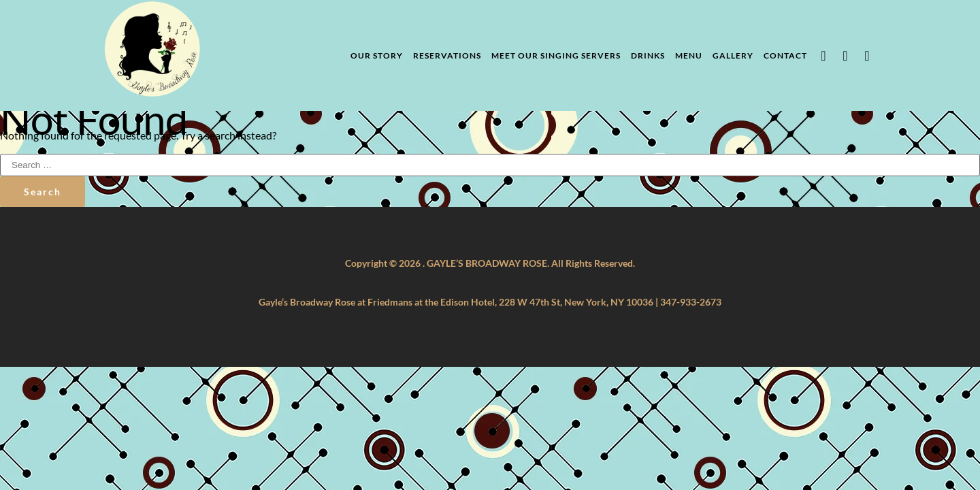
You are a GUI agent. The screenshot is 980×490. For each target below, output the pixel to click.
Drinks (648, 55)
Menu (689, 55)
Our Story (377, 55)
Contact (785, 55)
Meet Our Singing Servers (556, 55)
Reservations (447, 55)
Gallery (733, 55)
